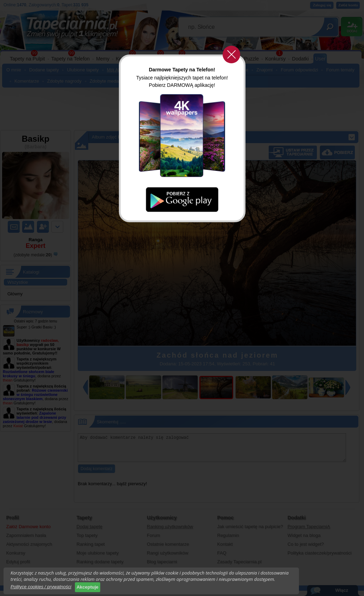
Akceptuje (88, 587)
